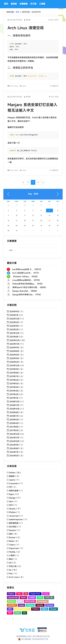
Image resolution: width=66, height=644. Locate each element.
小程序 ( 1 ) (14, 555)
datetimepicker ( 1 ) (18, 519)
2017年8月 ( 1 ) (16, 427)
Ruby (18, 613)
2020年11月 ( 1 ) (16, 344)
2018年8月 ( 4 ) (16, 412)
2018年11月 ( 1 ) (16, 405)
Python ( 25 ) (15, 473)
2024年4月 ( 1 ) (16, 311)
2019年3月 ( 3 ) (16, 391)
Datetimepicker (22, 609)
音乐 (10, 609)
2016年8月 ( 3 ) (16, 448)
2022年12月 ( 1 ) (17, 319)
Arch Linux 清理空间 (26, 28)
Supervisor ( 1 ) (16, 548)
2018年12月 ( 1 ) (16, 402)
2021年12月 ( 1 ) (16, 333)
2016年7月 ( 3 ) (16, 452)
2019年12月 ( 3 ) (17, 366)
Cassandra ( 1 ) (16, 483)
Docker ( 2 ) (15, 537)
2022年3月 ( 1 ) (16, 326)
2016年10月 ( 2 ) (17, 441)
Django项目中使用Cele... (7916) (24, 295)
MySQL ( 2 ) (15, 552)
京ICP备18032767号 (41, 636)
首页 (6, 4)
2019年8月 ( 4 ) (16, 373)
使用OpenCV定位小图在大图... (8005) (26, 287)
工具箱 (42, 4)
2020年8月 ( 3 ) (16, 351)
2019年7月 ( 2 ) (16, 376)
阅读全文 (54, 86)
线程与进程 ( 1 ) (16, 491)
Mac (19, 594)
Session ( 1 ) (15, 530)
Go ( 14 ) (13, 570)
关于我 (33, 4)
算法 (10, 613)
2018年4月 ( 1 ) (16, 423)
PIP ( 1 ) (13, 487)
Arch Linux (14, 86)
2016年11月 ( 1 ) (16, 438)
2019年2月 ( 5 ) (16, 394)
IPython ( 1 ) (14, 512)
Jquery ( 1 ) (14, 480)
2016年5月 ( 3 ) (16, 456)
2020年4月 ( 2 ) (16, 355)
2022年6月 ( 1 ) (16, 322)
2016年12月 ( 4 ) (17, 434)
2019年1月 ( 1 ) (16, 398)
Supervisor (35, 594)
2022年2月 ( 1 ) (16, 329)
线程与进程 (30, 601)
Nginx (45, 609)
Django (53, 609)
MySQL (40, 605)
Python (36, 609)
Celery (11, 594)
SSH (40, 597)
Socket (50, 605)
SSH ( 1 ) (13, 505)
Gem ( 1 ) (13, 501)
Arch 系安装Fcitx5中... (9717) (23, 273)
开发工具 (49, 597)
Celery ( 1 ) (14, 545)
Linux (25, 86)
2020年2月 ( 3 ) (16, 362)
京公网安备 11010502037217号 (33, 639)
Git (24, 613)
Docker (11, 601)
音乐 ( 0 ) (13, 534)
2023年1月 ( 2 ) (16, 315)
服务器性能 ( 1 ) (16, 523)
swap (21, 605)
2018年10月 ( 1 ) (17, 409)
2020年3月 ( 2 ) (16, 358)
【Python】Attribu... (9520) (22, 277)
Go (26, 594)
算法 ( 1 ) (13, 559)
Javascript (13, 597)
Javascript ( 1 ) (16, 516)
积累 (20, 601)
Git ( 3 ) (13, 563)
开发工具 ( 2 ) (15, 566)
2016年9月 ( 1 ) (16, 445)
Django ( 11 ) (15, 498)
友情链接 (24, 4)
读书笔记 (12, 605)
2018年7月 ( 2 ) (16, 416)
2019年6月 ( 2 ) (16, 380)
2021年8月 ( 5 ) (16, 337)
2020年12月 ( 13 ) (17, 340)
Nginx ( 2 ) (14, 494)
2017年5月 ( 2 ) (16, 430)
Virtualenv (43, 601)
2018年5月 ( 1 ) (16, 420)
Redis (23, 597)
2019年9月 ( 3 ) (16, 369)
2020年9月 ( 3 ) (16, 347)
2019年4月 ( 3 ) (16, 387)
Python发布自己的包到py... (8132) (25, 284)
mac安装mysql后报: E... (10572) (24, 269)
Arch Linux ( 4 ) (16, 577)
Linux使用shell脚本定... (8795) (23, 280)
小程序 (32, 597)
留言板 (14, 4)
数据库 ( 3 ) (14, 476)
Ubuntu (30, 605)
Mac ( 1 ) (13, 573)
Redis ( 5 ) (14, 541)
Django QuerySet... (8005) (22, 291)
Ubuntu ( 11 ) (15, 509)
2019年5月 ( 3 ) (16, 384)
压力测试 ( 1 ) (15, 527)
